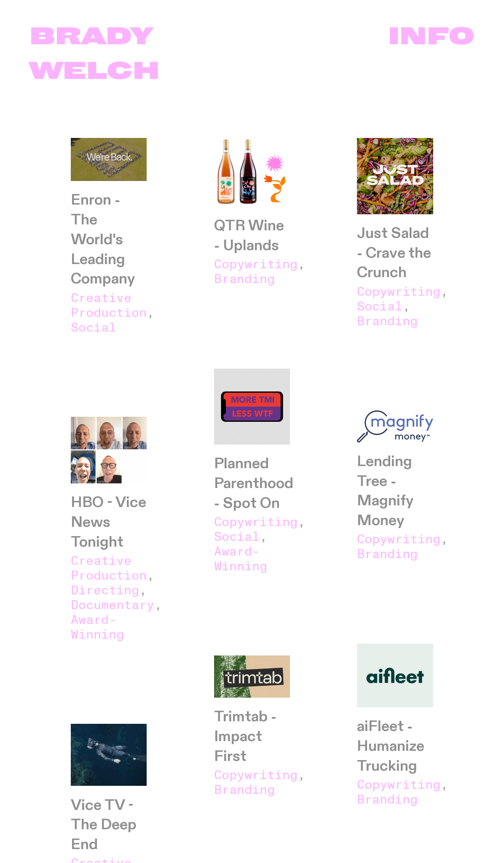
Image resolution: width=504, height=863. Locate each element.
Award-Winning (97, 627)
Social (94, 328)
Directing (105, 591)
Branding (244, 279)
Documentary (113, 605)
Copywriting (256, 264)
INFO (427, 36)
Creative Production (109, 306)
